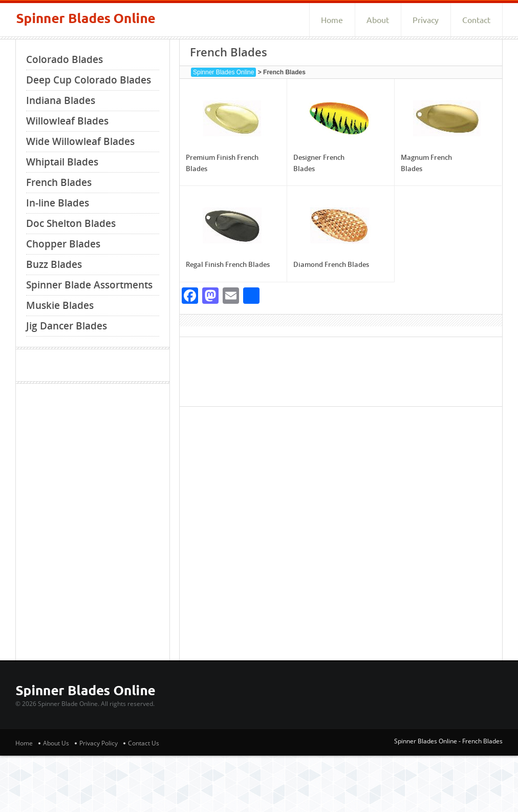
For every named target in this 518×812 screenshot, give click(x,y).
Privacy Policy (99, 743)
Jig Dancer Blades (67, 326)
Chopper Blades (63, 244)
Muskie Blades (60, 305)
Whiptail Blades (62, 162)
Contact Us (144, 743)
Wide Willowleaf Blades (80, 141)
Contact (476, 20)
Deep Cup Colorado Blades (89, 80)
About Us (56, 743)
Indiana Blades (61, 100)
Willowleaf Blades (67, 121)
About (378, 20)
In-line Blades (58, 203)
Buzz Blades (54, 264)
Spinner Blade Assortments (89, 285)
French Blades (59, 182)
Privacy (426, 20)
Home (332, 20)
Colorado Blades (64, 59)
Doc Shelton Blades (71, 223)
